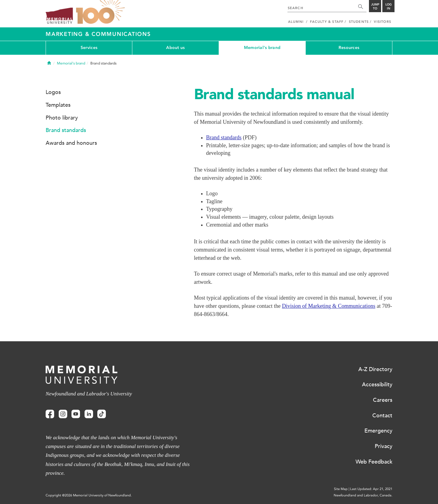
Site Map (341, 489)
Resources (349, 48)
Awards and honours (71, 143)
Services (89, 48)
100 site (100, 12)
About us (175, 48)
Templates (58, 105)
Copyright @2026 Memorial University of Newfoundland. (89, 495)
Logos (53, 92)
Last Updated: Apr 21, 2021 (371, 489)
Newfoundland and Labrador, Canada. (363, 495)
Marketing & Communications (98, 34)
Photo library (62, 118)
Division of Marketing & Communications (329, 306)
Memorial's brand (262, 48)
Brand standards (224, 137)
